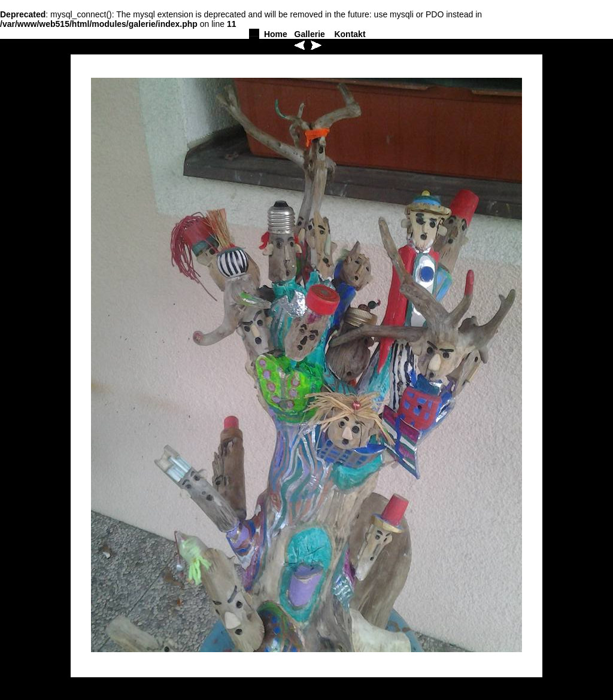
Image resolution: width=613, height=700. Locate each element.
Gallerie (310, 34)
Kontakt (350, 34)
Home (276, 34)
